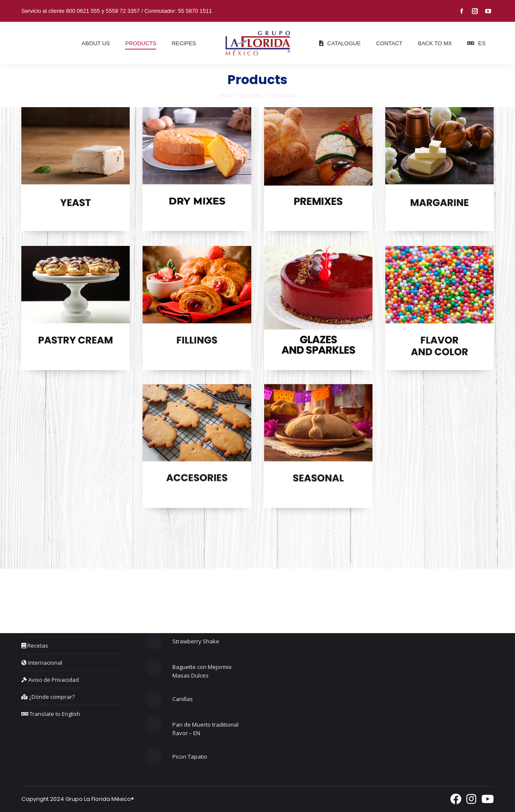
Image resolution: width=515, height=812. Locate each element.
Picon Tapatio (190, 757)
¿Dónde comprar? (48, 697)
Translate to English (51, 714)
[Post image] (153, 641)
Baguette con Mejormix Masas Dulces (202, 671)
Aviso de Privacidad (50, 680)
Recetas (35, 646)
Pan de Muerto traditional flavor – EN (205, 729)
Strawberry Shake (196, 641)
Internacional (42, 663)
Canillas (183, 699)
